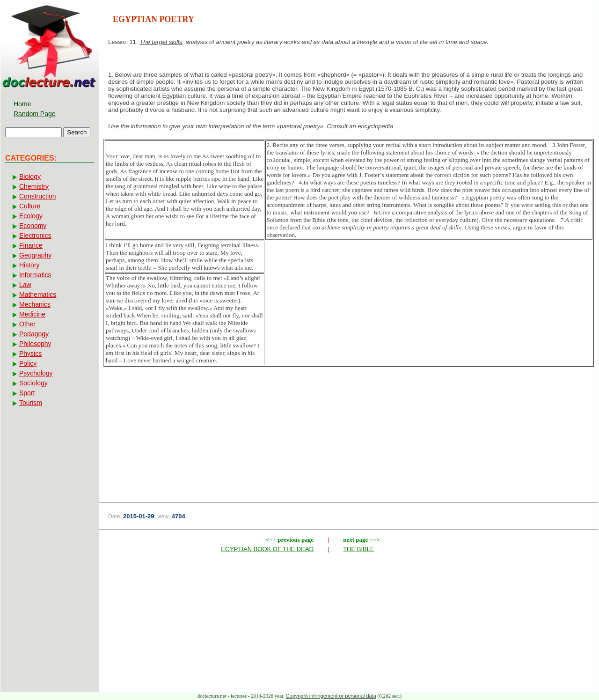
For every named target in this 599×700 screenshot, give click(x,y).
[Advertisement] (349, 421)
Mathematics (38, 295)
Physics (30, 354)
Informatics (35, 275)
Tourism (31, 403)
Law (25, 285)
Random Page (35, 114)
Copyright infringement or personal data (331, 696)
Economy (33, 226)
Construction (38, 196)
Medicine (32, 314)
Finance (31, 245)
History (29, 265)
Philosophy (35, 344)
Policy (28, 363)
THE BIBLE (358, 549)
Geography (35, 255)
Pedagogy (34, 334)
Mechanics (35, 304)
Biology (30, 177)
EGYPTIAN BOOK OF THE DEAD (267, 549)
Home (22, 104)
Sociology (33, 383)
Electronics (35, 236)
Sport (27, 393)
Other (27, 324)
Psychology (36, 373)
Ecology (31, 216)
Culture (30, 206)
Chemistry (34, 186)
